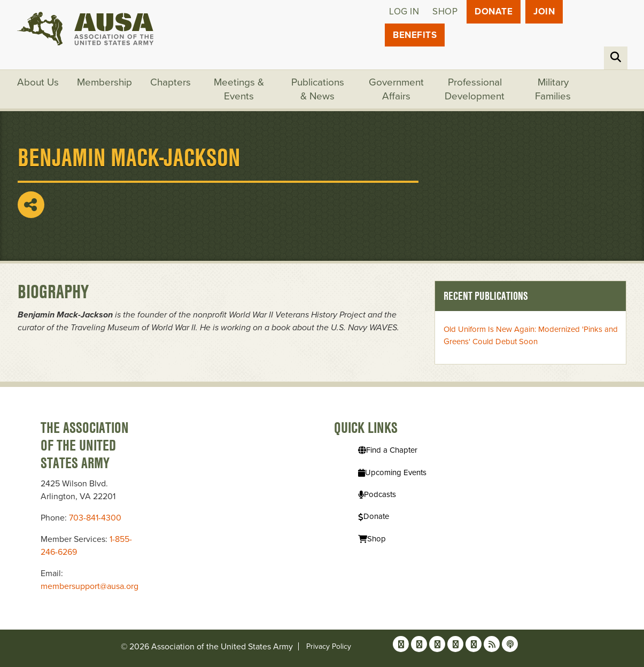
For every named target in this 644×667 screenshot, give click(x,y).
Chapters (170, 82)
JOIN (544, 11)
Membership (104, 82)
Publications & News (318, 89)
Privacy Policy (329, 646)
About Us (38, 82)
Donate (494, 11)
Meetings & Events (239, 89)
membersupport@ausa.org (90, 586)
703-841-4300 (95, 518)
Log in (404, 11)
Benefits (415, 35)
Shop (445, 11)
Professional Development (475, 89)
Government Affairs (396, 89)
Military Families (553, 89)
